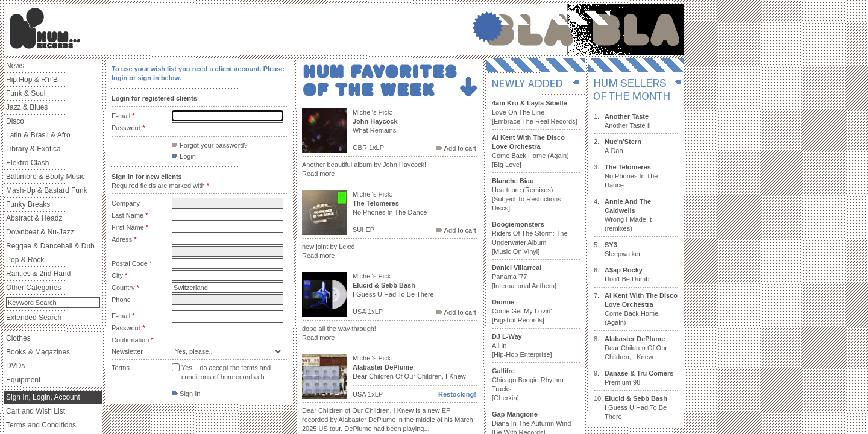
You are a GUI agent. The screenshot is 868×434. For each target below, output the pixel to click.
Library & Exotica (33, 149)
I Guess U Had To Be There (636, 407)
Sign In (186, 394)
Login (184, 156)
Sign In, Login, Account (43, 397)
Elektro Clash (27, 163)
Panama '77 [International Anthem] (524, 277)
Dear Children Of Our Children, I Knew (636, 348)
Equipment (23, 380)
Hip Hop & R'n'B (32, 80)
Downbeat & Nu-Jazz (40, 232)
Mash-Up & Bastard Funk (47, 190)
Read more (318, 174)
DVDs (15, 366)
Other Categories (33, 288)
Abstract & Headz (34, 218)
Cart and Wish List (36, 411)
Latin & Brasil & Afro (38, 135)
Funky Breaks (28, 204)
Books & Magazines (38, 352)
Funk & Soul (26, 93)
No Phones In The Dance (631, 176)
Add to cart (456, 148)
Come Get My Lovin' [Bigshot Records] (522, 311)
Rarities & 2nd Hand (38, 274)
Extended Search (34, 318)
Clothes (18, 338)
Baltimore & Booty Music (46, 177)
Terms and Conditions (41, 425)
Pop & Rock (25, 260)
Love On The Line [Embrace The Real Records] (535, 112)
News (15, 66)
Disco (15, 121)
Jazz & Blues (27, 107)
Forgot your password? (210, 145)
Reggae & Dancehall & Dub (50, 246)
